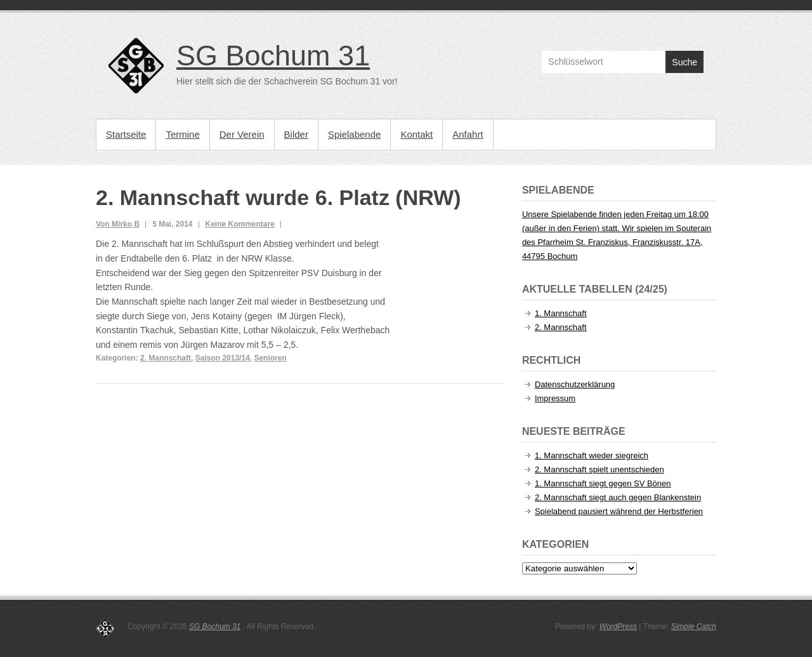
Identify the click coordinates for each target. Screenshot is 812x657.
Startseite (126, 134)
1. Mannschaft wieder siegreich (592, 455)
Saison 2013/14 (223, 358)
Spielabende (354, 134)
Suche (684, 62)
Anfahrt (468, 134)
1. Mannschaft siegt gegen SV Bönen (603, 483)
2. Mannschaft (166, 358)
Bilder (296, 134)
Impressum (555, 398)
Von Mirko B (118, 224)
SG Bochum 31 (273, 56)
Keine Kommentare (240, 224)
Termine (182, 134)
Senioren (270, 358)
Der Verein (242, 134)
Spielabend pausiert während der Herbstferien (619, 511)
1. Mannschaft (561, 313)
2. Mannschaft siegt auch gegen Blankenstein (618, 497)
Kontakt (416, 134)
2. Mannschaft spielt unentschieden (599, 469)
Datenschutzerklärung (575, 384)
